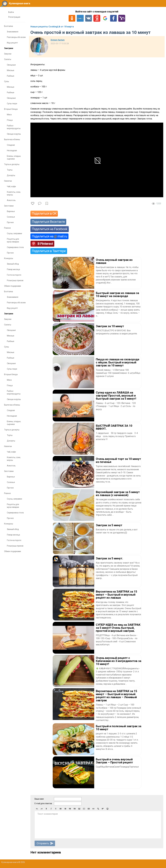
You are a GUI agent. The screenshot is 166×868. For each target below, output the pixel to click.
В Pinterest (45, 244)
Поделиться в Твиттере (49, 251)
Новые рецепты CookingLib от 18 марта (52, 27)
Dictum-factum (58, 40)
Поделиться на (49, 236)
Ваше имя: (39, 799)
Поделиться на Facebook (50, 229)
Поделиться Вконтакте (48, 222)
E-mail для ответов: (43, 803)
